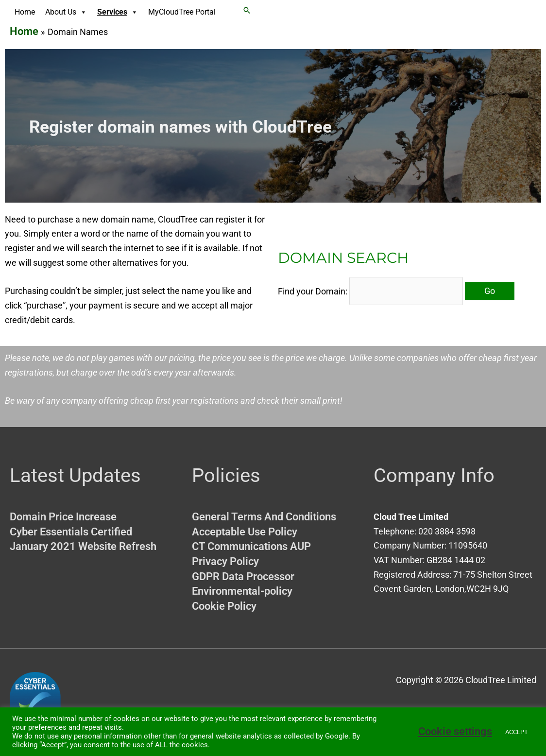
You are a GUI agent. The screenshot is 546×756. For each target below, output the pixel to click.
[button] (247, 10)
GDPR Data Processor (243, 576)
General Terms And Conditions (264, 517)
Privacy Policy (225, 561)
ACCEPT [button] (517, 732)
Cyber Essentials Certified (71, 532)
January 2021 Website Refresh (83, 546)
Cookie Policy (224, 606)
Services (118, 12)
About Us (66, 12)
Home (25, 12)
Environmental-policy (242, 591)
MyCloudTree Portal (182, 12)
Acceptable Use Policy (245, 532)
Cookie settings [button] (455, 732)
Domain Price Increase (63, 517)
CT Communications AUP (251, 546)
